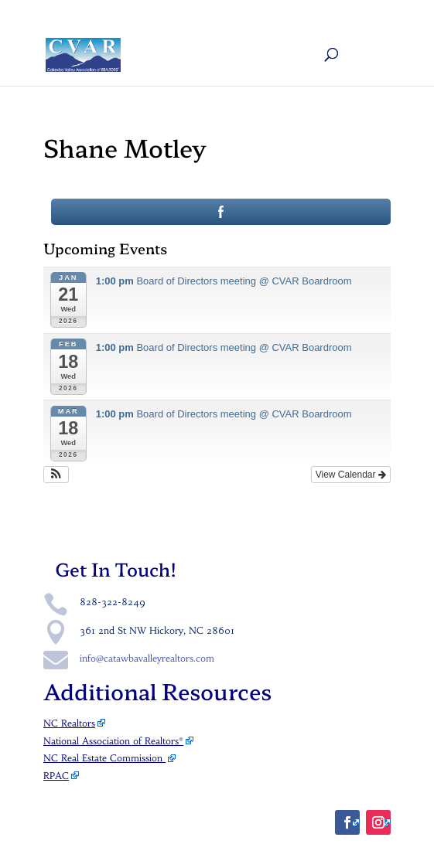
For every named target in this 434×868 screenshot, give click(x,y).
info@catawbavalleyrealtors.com (147, 658)
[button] (56, 475)
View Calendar (351, 475)
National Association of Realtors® (113, 741)
